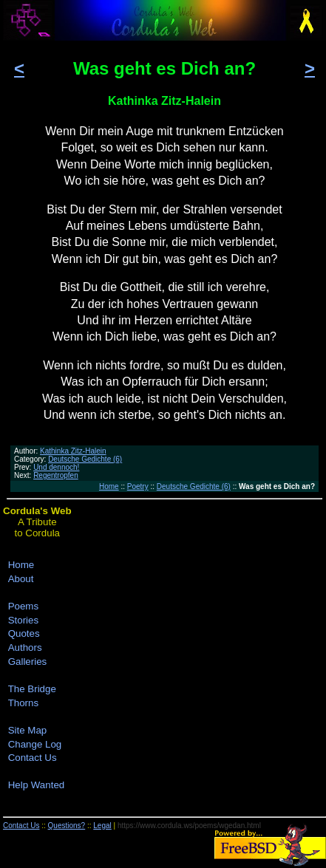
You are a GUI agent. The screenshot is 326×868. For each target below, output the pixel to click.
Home (109, 486)
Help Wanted (37, 785)
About (21, 579)
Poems (23, 606)
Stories (23, 620)
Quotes (24, 633)
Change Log (35, 744)
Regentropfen (56, 475)
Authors (25, 647)
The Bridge (32, 689)
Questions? (67, 826)
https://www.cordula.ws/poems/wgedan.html (189, 826)
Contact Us (33, 758)
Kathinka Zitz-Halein (73, 451)
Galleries (28, 662)
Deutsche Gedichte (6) (85, 459)
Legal (102, 826)
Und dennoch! (56, 467)
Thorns (23, 703)
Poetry (138, 486)
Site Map (28, 730)
